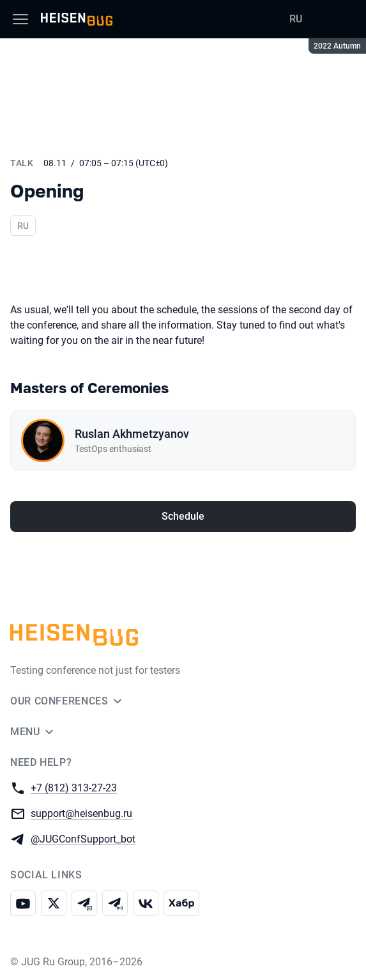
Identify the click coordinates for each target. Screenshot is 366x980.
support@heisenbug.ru (81, 813)
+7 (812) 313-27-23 (74, 787)
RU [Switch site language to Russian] (296, 19)
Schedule (183, 516)
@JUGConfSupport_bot (83, 838)
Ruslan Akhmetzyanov (132, 434)
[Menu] (20, 19)
